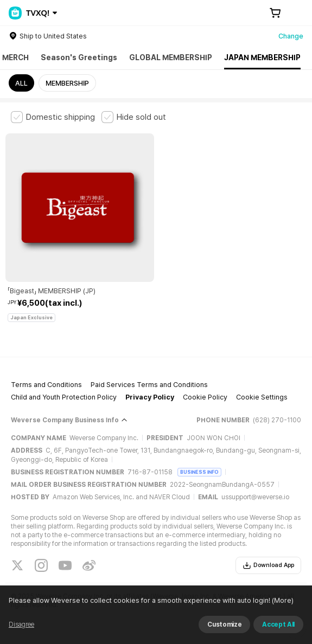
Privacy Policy (150, 397)
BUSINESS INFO (199, 472)
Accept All (278, 624)
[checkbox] (53, 117)
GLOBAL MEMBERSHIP (171, 57)
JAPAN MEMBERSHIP (262, 57)
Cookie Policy (205, 397)
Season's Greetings (79, 57)
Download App (268, 565)
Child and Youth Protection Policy (64, 397)
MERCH (15, 57)
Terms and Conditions (46, 385)
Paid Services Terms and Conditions (149, 385)
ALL (21, 83)
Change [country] (291, 36)
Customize (224, 624)
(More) (282, 600)
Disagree (21, 624)
